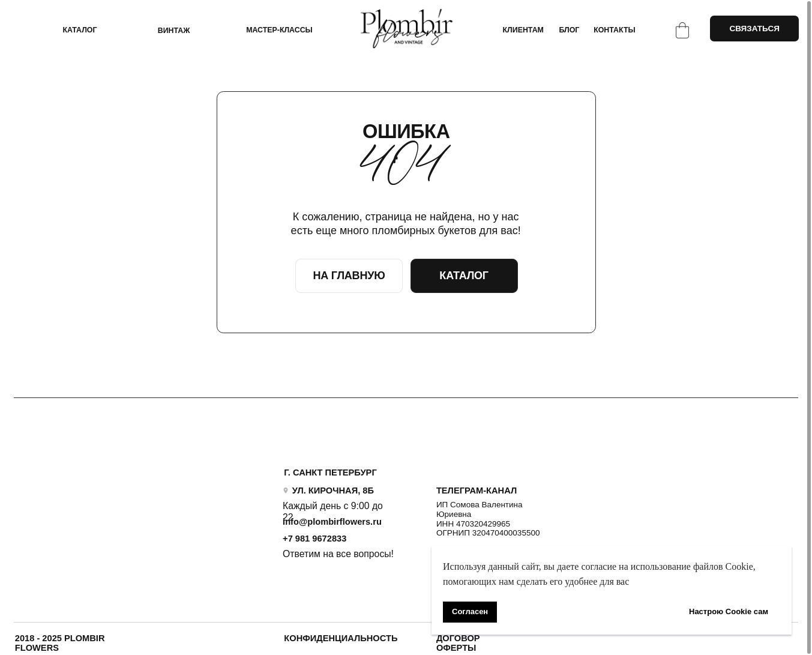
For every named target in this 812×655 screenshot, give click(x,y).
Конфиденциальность (341, 638)
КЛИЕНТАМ (523, 30)
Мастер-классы (279, 30)
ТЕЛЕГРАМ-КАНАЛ (477, 490)
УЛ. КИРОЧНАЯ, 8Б (333, 490)
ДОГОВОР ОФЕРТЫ (458, 643)
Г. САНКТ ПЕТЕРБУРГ (330, 472)
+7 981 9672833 (314, 539)
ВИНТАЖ (174, 31)
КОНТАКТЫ (614, 30)
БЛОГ (569, 30)
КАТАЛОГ (80, 30)
